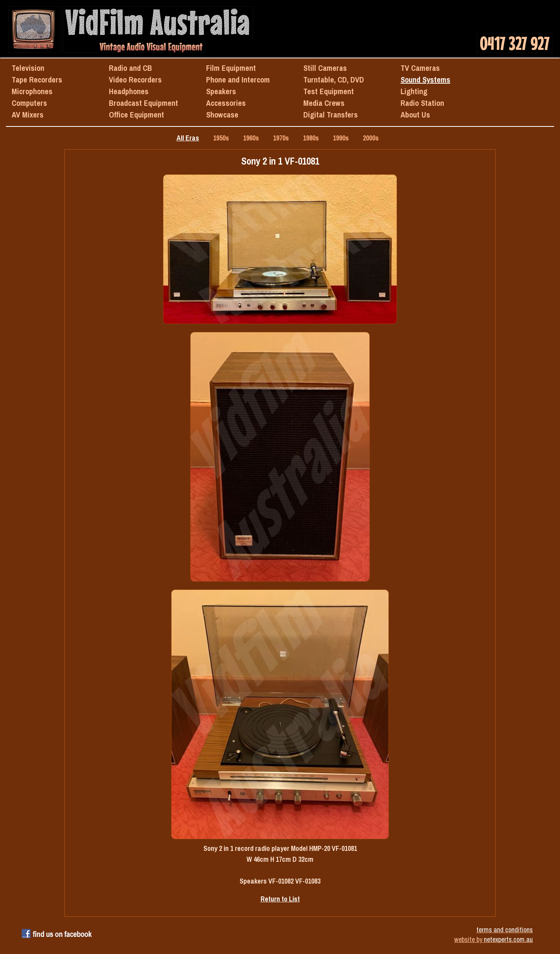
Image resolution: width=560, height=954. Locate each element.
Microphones (32, 91)
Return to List (280, 899)
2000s (371, 138)
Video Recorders (135, 80)
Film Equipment (231, 68)
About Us (415, 115)
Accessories (226, 103)
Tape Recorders (37, 80)
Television (28, 68)
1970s (281, 138)
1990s (341, 138)
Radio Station (422, 103)
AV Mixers (28, 115)
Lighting (414, 91)
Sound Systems (425, 80)
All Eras (188, 138)
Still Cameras (325, 68)
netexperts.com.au (508, 939)
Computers (29, 103)
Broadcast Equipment (143, 103)
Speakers (221, 91)
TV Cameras (420, 68)
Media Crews (324, 103)
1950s (221, 138)
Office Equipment (136, 115)
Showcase (222, 115)
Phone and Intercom (238, 80)
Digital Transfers (331, 115)
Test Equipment (329, 91)
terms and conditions (505, 930)
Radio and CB (130, 68)
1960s (251, 138)
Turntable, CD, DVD (334, 80)
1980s (311, 138)
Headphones (129, 91)
